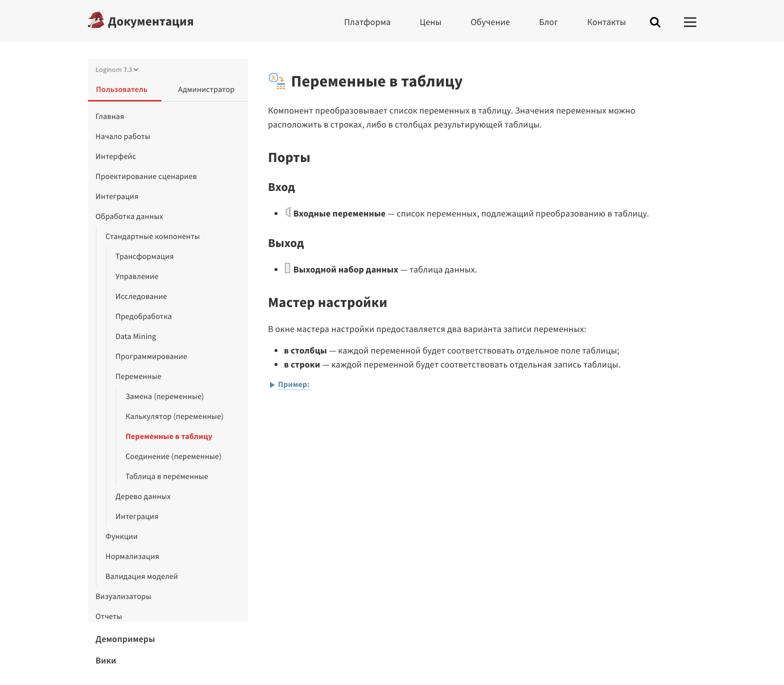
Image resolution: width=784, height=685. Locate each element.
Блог (548, 22)
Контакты (606, 22)
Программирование (151, 356)
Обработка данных (129, 216)
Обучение (490, 22)
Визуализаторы (123, 596)
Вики (106, 660)
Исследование (141, 296)
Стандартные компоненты (153, 236)
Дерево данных (143, 496)
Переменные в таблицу (169, 436)
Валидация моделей (142, 576)
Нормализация (132, 556)
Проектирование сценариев (146, 176)
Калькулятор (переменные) (174, 416)
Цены (431, 22)
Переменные (138, 376)
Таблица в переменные (167, 476)
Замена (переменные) (165, 396)
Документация (151, 21)
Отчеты (109, 616)
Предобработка (144, 316)
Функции (122, 536)
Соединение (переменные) (173, 456)
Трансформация (145, 256)
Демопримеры (125, 639)
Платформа (367, 22)
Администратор (206, 89)
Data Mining (136, 336)
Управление (137, 276)
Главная (110, 116)
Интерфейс (116, 156)
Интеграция (117, 196)
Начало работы (123, 136)
